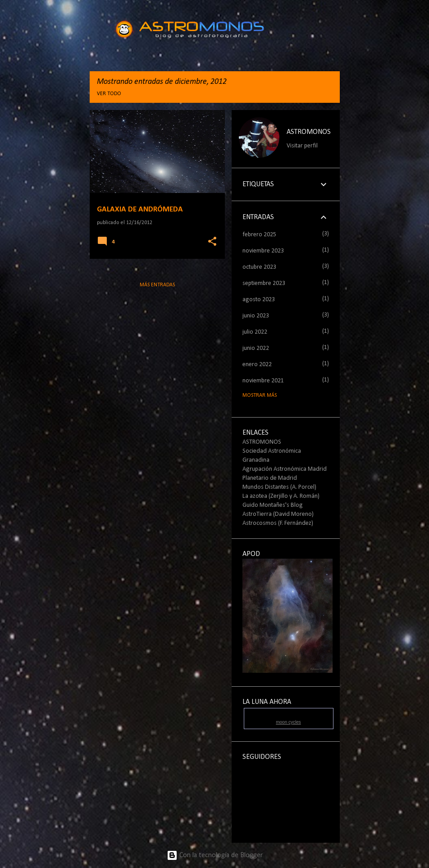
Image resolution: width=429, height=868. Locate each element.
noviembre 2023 (263, 251)
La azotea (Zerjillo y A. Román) (281, 496)
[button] (212, 242)
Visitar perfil (302, 146)
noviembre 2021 (263, 381)
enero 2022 (257, 365)
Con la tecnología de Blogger (215, 855)
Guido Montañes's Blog (273, 505)
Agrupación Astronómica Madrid (285, 469)
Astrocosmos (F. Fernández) (278, 523)
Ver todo (109, 94)
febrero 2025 (259, 235)
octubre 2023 (259, 267)
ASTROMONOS (309, 132)
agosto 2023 (259, 300)
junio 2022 (256, 348)
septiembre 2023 (264, 283)
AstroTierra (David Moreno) (278, 514)
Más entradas (157, 285)
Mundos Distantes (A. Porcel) (279, 487)
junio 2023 (256, 316)
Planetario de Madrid (270, 478)
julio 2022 (255, 332)
